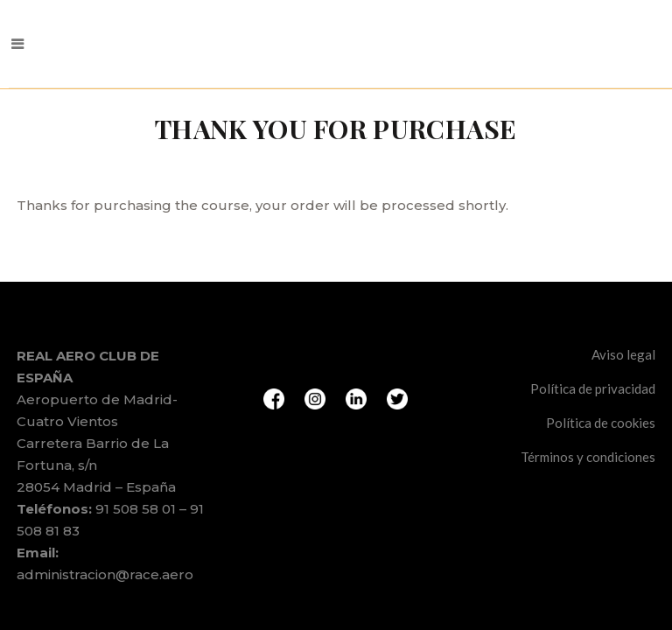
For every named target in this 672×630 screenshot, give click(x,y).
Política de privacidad (593, 323)
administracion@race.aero (105, 509)
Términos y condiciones (588, 391)
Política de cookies (601, 357)
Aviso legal (623, 289)
